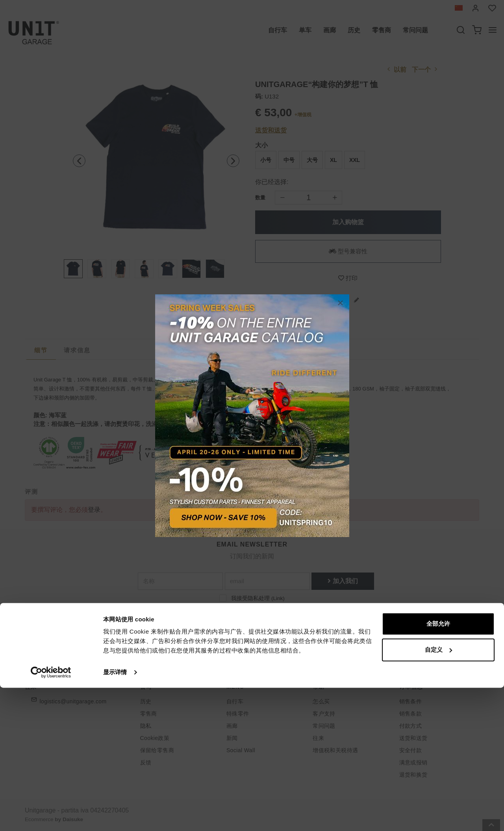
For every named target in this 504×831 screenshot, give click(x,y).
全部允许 (438, 767)
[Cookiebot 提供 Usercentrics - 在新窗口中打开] (51, 816)
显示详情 (115, 815)
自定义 (438, 793)
